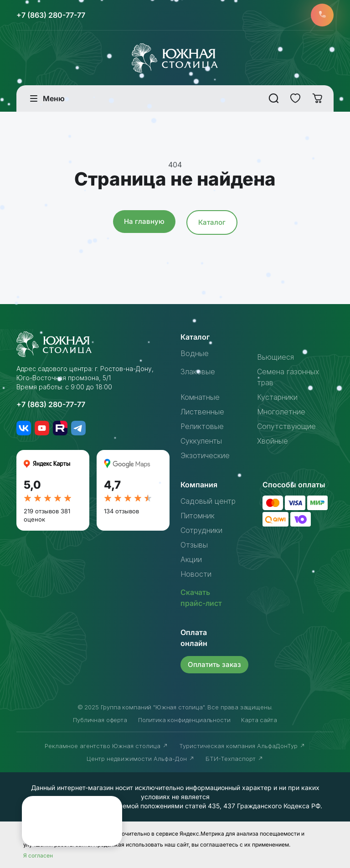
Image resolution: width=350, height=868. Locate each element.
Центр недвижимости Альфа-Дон (141, 759)
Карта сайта (259, 720)
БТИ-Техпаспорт (234, 759)
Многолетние (281, 412)
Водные (195, 353)
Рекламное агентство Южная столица (106, 746)
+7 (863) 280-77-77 (51, 15)
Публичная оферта (100, 720)
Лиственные (202, 412)
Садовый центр (208, 501)
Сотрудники (201, 530)
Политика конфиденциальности (184, 720)
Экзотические (205, 455)
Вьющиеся (275, 357)
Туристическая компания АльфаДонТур (242, 746)
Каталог (212, 222)
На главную (144, 221)
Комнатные (200, 397)
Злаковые (198, 372)
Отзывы (194, 545)
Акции (191, 559)
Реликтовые (202, 426)
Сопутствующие (286, 426)
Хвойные (273, 441)
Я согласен (38, 855)
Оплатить (214, 664)
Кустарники (277, 397)
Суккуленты (201, 441)
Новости (196, 574)
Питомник (198, 516)
